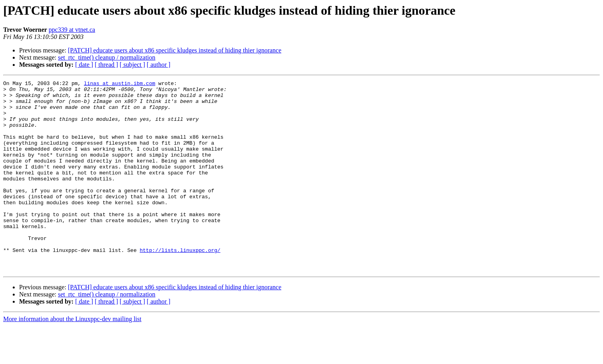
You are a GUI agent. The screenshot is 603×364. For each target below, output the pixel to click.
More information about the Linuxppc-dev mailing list (72, 357)
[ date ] (84, 65)
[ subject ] (132, 65)
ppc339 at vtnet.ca (72, 30)
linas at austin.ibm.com (120, 84)
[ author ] (159, 65)
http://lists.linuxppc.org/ (180, 285)
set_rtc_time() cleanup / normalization (107, 57)
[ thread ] (106, 65)
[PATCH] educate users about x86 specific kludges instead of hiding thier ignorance (175, 50)
